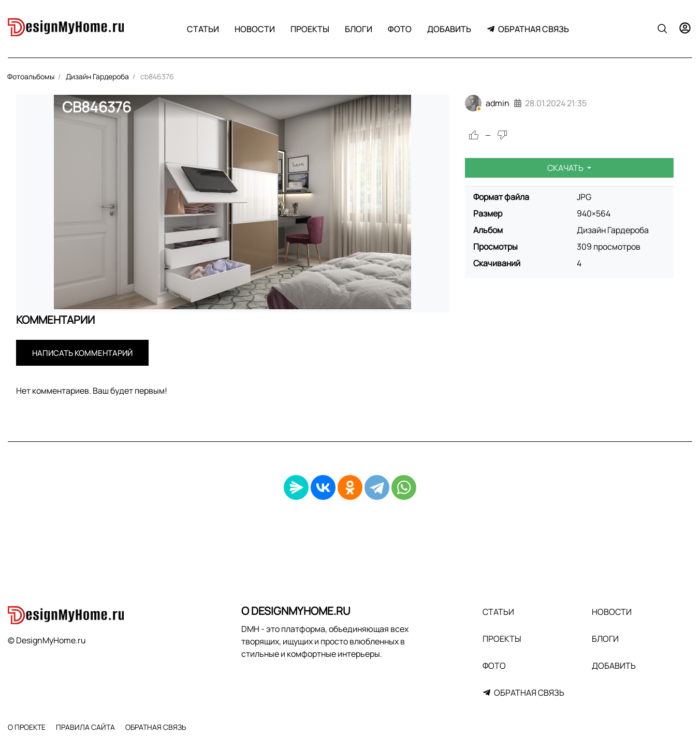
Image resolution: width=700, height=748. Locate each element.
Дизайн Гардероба (613, 230)
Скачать (566, 168)
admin (498, 103)
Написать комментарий (82, 353)
